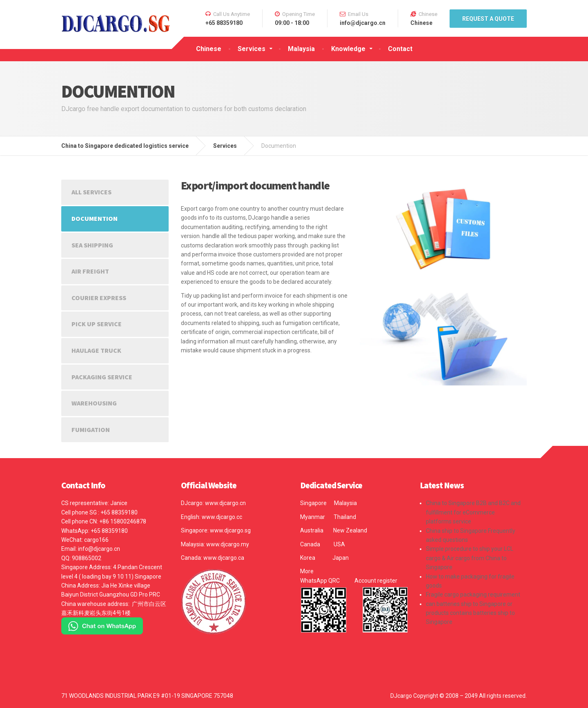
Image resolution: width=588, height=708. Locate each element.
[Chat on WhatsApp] (102, 626)
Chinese (209, 49)
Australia (312, 530)
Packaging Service (102, 377)
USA (339, 544)
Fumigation (91, 430)
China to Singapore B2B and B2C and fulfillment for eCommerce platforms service (473, 512)
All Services (91, 192)
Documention (95, 218)
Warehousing (94, 403)
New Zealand (350, 530)
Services (252, 49)
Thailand (345, 517)
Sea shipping (92, 245)
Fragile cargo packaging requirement (473, 594)
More (307, 571)
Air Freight (90, 271)
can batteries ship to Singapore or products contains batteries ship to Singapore (470, 613)
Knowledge (348, 49)
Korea (308, 558)
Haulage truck (96, 350)
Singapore (313, 503)
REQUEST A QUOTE (488, 19)
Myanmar (313, 517)
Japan (341, 558)
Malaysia (301, 49)
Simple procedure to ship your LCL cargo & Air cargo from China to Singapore (470, 558)
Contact (400, 49)
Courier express (99, 298)
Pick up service (97, 324)
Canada (310, 544)
